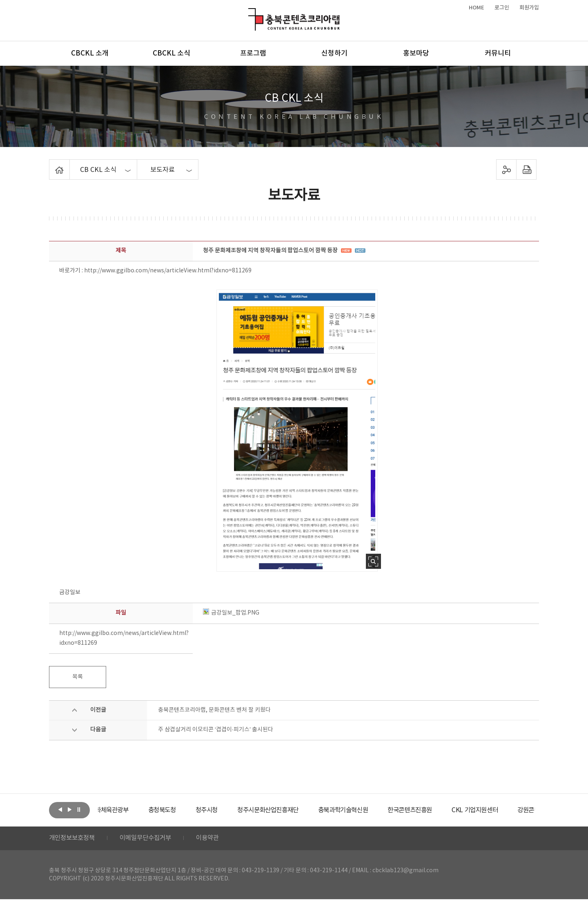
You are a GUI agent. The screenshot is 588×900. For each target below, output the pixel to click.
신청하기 (334, 53)
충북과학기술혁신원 (374, 810)
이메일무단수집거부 (150, 839)
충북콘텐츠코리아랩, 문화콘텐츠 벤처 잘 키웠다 (214, 710)
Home (51, 164)
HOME (477, 8)
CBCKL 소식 (171, 53)
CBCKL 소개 (90, 53)
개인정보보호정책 (73, 839)
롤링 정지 (79, 809)
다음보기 (69, 809)
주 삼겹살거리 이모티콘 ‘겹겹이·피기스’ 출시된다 (216, 730)
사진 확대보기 (373, 561)
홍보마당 (416, 53)
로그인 (502, 8)
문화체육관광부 (129, 810)
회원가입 (529, 8)
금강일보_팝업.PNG (231, 613)
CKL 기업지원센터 (512, 810)
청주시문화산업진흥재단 (295, 810)
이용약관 (215, 839)
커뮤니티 (498, 53)
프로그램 (253, 53)
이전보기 (60, 809)
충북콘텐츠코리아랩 (250, 13)
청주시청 (230, 810)
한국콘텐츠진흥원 (444, 810)
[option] (129, 810)
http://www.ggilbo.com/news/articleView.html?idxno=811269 (168, 271)
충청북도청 (184, 810)
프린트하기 (527, 169)
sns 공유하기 (507, 169)
